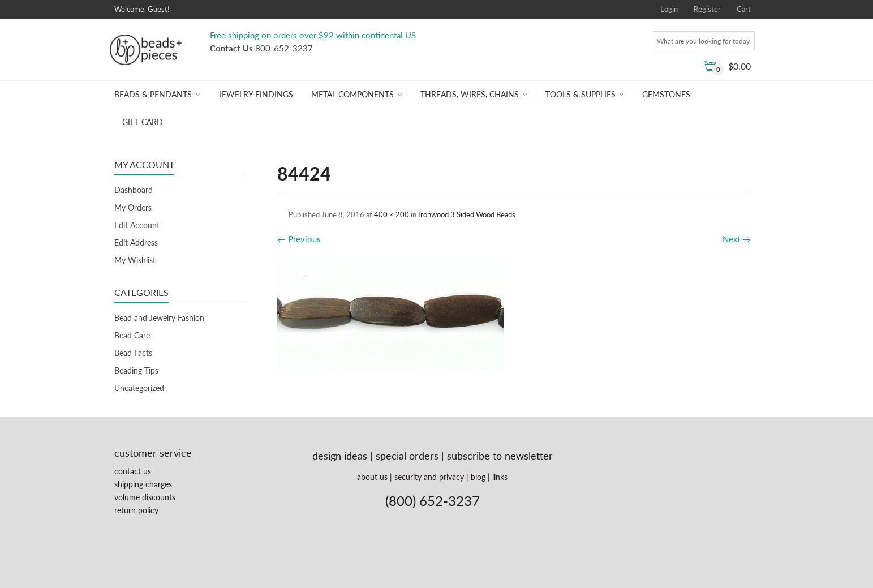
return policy (136, 510)
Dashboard (134, 190)
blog (478, 477)
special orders (407, 456)
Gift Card (143, 122)
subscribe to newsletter (500, 456)
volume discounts (145, 497)
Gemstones (666, 94)
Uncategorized (139, 388)
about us (372, 477)
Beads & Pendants (153, 94)
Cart (744, 9)
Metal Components (352, 94)
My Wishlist (135, 260)
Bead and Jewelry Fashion (159, 318)
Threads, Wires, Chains (470, 94)
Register (707, 9)
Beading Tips (136, 370)
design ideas (340, 456)
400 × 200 (392, 214)
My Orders (133, 207)
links (500, 477)
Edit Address (136, 243)
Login (669, 9)
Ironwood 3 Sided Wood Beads (467, 214)
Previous (299, 239)
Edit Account (137, 225)
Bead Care (132, 335)
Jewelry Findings (256, 94)
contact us (133, 471)
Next (737, 239)
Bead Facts (133, 353)
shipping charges (143, 484)
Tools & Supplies (580, 94)
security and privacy (429, 477)
